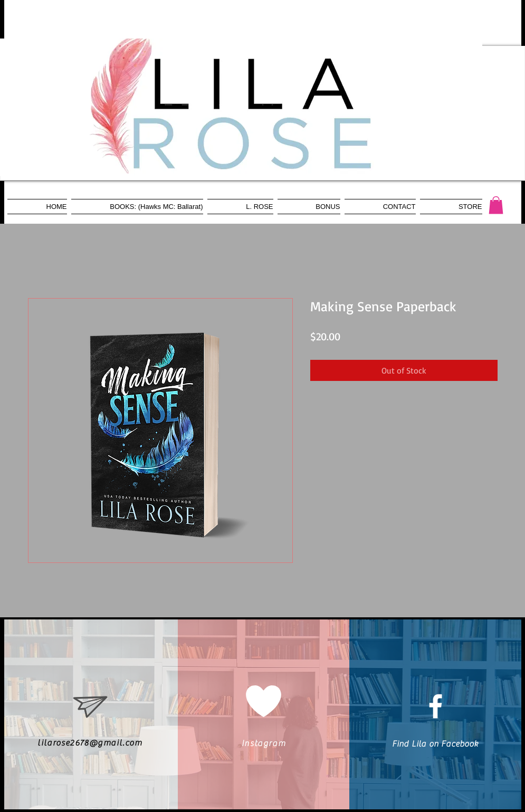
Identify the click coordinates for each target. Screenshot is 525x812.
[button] (496, 205)
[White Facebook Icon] (436, 706)
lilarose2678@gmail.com (90, 743)
